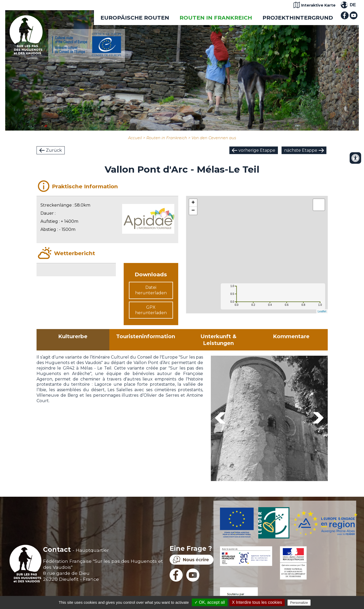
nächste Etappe (301, 150)
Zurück (54, 150)
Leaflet (322, 311)
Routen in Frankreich (216, 18)
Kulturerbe (73, 336)
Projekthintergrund (298, 18)
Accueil (135, 138)
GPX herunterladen (151, 310)
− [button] (193, 211)
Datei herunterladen (151, 290)
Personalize (299, 603)
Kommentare (291, 336)
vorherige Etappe (257, 150)
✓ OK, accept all (210, 602)
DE (353, 5)
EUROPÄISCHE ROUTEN (135, 18)
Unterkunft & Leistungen (218, 340)
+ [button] (193, 203)
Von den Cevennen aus (214, 138)
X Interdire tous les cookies (257, 602)
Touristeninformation (146, 336)
